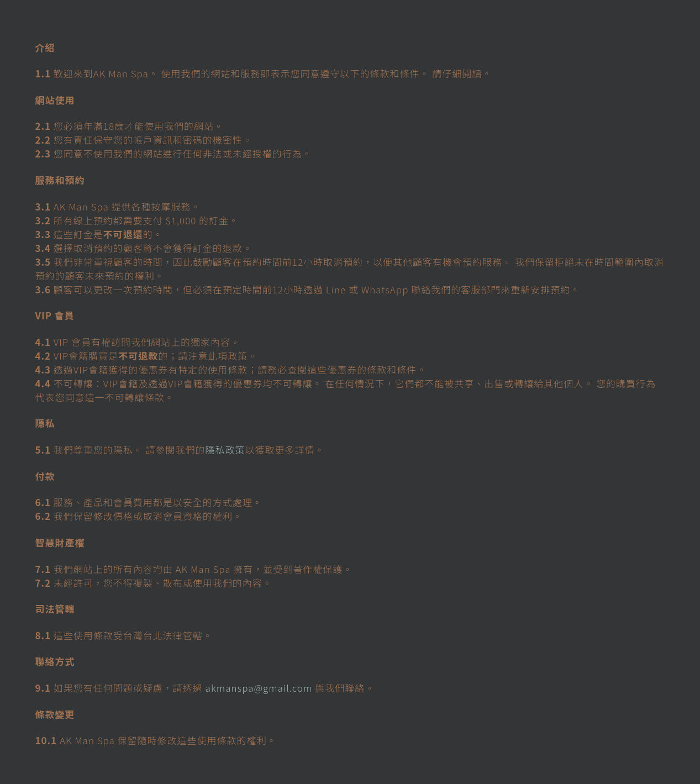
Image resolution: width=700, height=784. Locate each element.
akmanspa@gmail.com (259, 688)
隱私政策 (225, 449)
